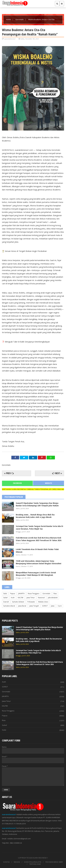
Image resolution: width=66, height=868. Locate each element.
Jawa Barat (22, 606)
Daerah (6, 602)
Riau (55, 594)
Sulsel (5, 598)
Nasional (41, 598)
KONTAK (6, 862)
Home (9, 19)
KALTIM (21, 598)
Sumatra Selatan (18, 602)
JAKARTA (21, 594)
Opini (60, 606)
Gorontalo (20, 19)
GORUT (45, 606)
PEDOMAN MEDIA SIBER (54, 862)
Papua (13, 594)
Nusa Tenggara (34, 594)
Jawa (53, 606)
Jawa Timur (31, 598)
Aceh (13, 598)
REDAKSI (17, 862)
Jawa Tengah (34, 606)
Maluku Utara (43, 602)
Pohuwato (31, 602)
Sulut (5, 594)
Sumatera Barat (9, 606)
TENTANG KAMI (35, 864)
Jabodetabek (53, 598)
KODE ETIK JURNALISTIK (33, 862)
